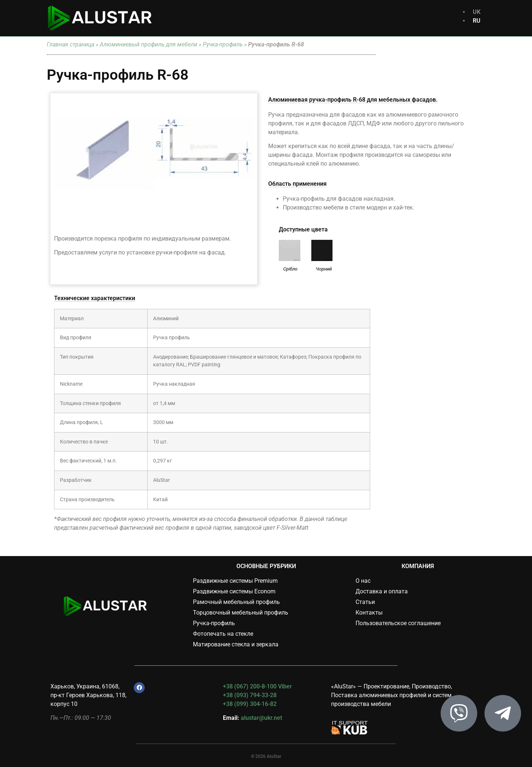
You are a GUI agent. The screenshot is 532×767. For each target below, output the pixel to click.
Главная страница (71, 44)
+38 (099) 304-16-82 (250, 704)
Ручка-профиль (223, 44)
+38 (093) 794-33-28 (250, 695)
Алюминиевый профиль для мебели (149, 44)
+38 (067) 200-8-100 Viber (257, 686)
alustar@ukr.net (261, 718)
